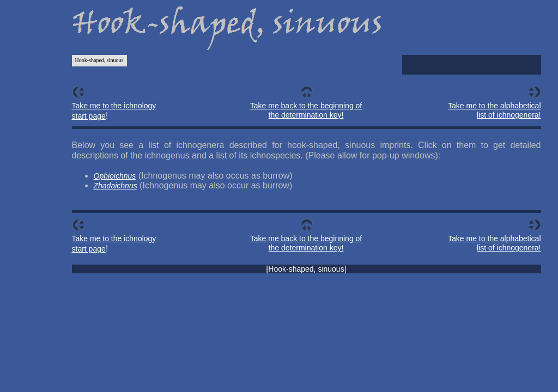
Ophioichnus (115, 176)
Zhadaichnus (116, 186)
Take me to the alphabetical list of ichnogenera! (494, 110)
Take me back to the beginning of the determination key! (306, 110)
